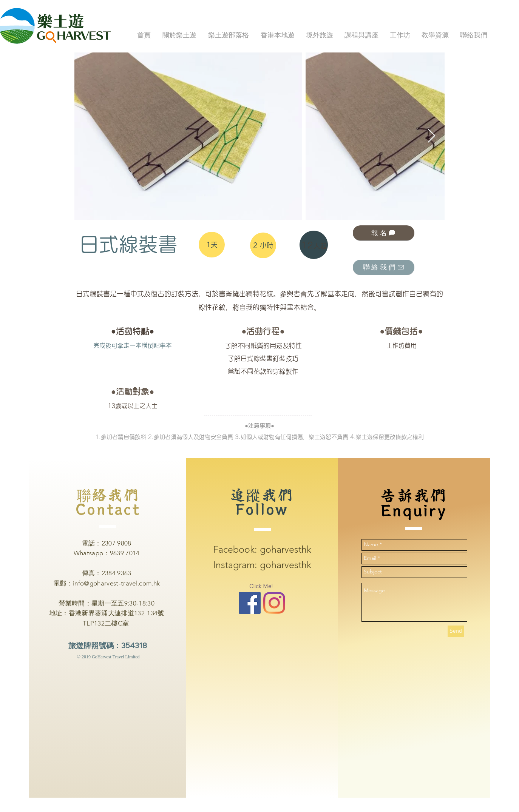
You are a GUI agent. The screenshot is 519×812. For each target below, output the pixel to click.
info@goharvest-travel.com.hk (117, 583)
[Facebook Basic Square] (250, 603)
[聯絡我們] (384, 267)
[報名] (384, 233)
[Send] (456, 631)
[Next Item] (432, 136)
